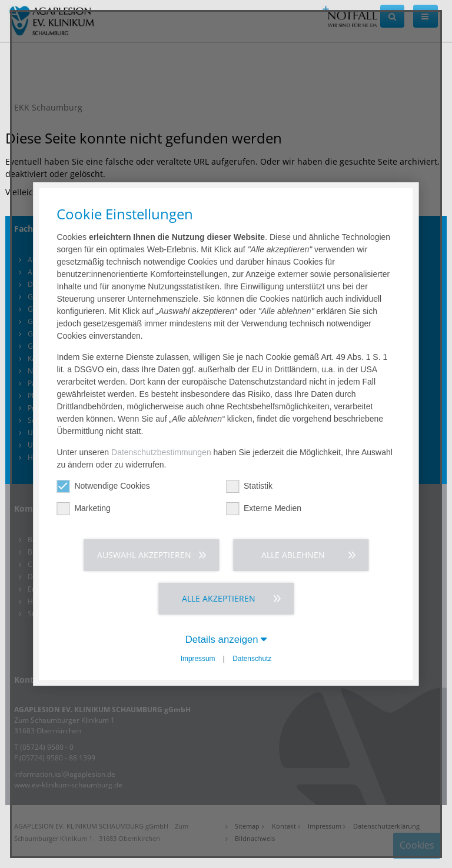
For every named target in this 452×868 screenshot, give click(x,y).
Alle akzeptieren (219, 598)
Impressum (198, 659)
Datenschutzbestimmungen (161, 452)
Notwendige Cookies (103, 486)
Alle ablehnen (293, 555)
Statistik (249, 486)
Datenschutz (252, 659)
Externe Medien (264, 508)
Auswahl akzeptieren (144, 555)
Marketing (83, 508)
